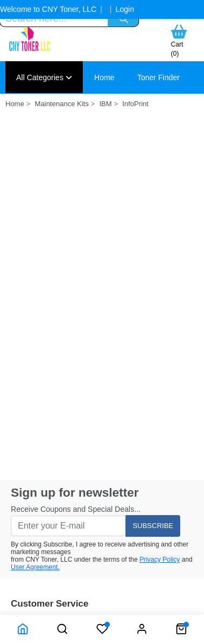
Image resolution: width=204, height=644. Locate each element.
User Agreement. (35, 567)
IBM (105, 104)
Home (104, 77)
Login (124, 9)
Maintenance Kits (62, 104)
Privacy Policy (160, 560)
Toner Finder (158, 77)
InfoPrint (135, 104)
